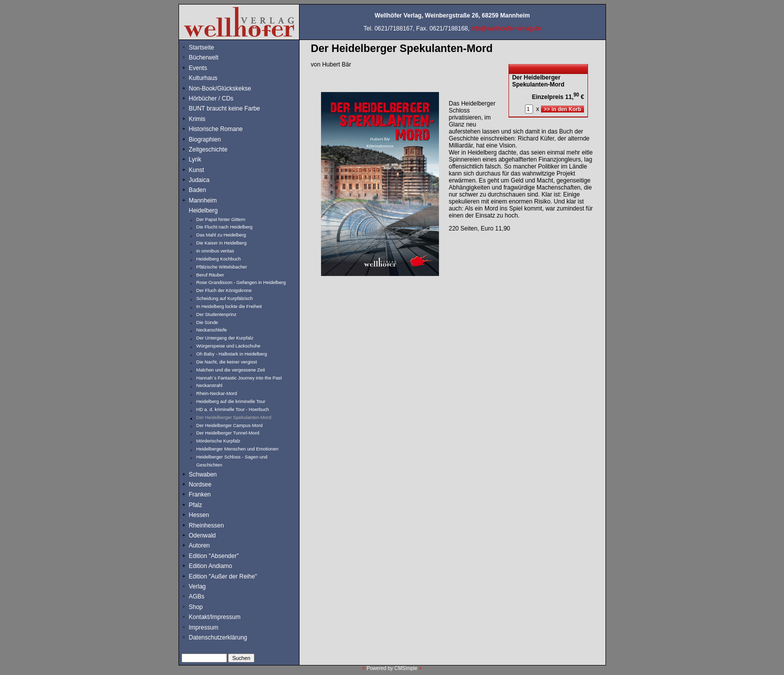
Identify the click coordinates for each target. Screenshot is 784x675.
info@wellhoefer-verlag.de (506, 28)
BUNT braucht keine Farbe (225, 108)
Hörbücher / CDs (211, 98)
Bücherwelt (204, 57)
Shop (196, 607)
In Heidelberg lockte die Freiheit (229, 306)
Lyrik (195, 159)
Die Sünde (207, 322)
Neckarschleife (212, 330)
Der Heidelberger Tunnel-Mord (228, 433)
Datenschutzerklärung (218, 637)
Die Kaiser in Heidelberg (222, 243)
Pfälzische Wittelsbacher (222, 267)
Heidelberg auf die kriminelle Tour (231, 401)
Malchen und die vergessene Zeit (231, 370)
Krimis (197, 119)
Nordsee (200, 484)
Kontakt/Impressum (215, 617)
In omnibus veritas (215, 251)
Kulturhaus (211, 78)
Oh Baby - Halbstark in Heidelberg (232, 354)
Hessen (199, 515)
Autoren (199, 545)
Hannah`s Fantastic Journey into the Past (239, 378)
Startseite (202, 47)
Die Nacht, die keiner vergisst (227, 362)
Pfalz (196, 505)
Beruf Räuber (210, 275)
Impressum (204, 627)
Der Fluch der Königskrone (224, 290)
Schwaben (203, 474)
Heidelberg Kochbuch (219, 259)
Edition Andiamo (211, 566)
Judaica (199, 180)
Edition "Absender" (214, 556)
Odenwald (202, 535)
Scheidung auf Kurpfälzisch (225, 298)
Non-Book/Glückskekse (221, 88)
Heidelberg (203, 210)
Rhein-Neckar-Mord (217, 393)
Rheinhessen (206, 525)
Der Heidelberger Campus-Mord (230, 425)
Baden (198, 190)
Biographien (205, 139)
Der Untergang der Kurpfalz (225, 338)
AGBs (197, 596)
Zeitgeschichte (208, 149)
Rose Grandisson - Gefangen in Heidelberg (241, 282)
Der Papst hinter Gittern (221, 219)
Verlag (197, 586)
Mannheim (203, 200)
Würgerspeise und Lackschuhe (228, 346)
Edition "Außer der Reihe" (223, 576)
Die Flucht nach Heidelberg (225, 227)
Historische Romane (216, 129)
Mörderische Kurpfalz (218, 441)
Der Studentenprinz (216, 314)
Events (209, 68)
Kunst (197, 170)
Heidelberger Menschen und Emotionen (237, 449)
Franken (200, 494)
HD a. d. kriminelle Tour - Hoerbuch (233, 409)
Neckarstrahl (209, 385)
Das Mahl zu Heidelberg (221, 235)
